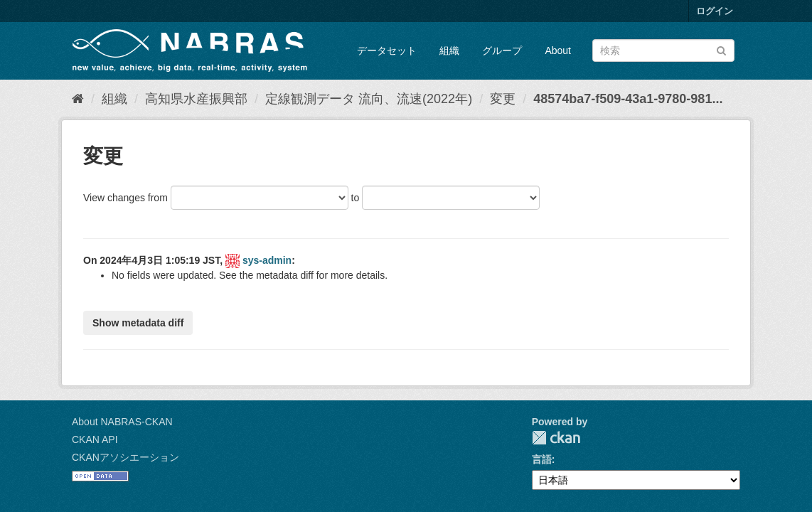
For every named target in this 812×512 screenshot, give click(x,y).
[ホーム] (78, 99)
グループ (502, 50)
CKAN (556, 438)
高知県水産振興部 (196, 99)
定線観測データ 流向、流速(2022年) (369, 99)
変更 (503, 99)
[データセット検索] (663, 50)
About (558, 50)
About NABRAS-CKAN (122, 422)
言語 (542, 459)
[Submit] (721, 49)
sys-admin (267, 260)
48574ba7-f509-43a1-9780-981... (628, 99)
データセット (387, 50)
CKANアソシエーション (125, 457)
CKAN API (95, 439)
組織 (449, 50)
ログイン (715, 11)
